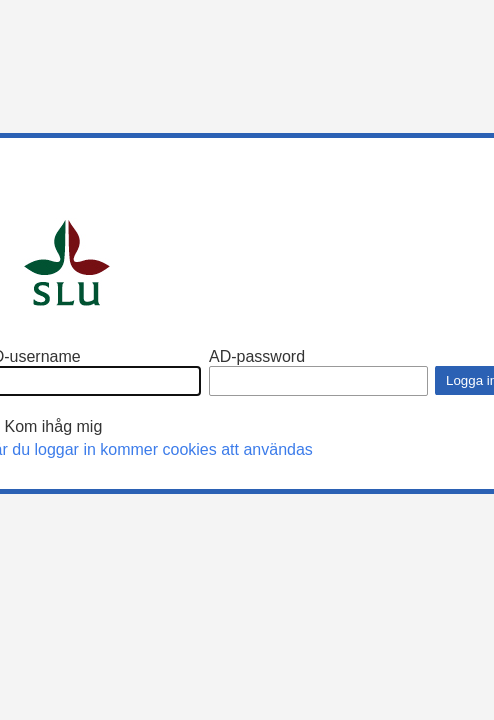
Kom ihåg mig (53, 426)
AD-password (257, 356)
